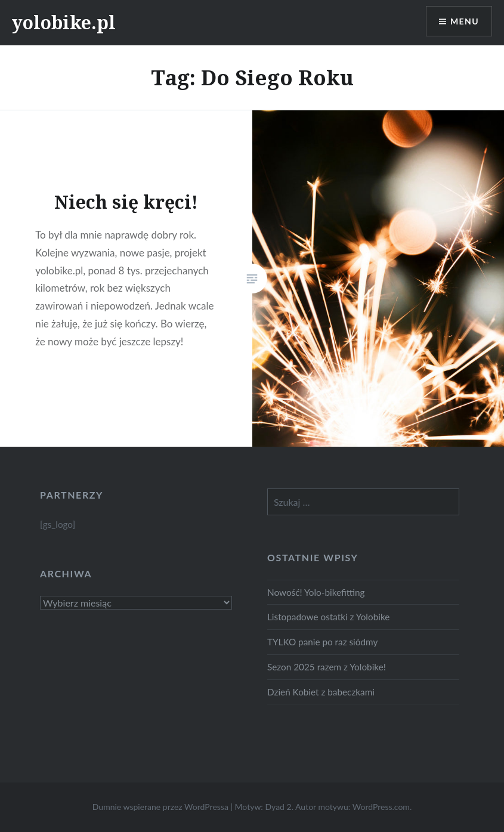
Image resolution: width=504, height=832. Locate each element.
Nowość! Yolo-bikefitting (316, 592)
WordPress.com (381, 807)
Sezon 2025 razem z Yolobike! (327, 667)
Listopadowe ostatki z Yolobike (328, 617)
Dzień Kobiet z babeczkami (321, 692)
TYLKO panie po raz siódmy (322, 642)
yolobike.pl (64, 22)
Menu (465, 21)
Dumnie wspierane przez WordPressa (160, 807)
